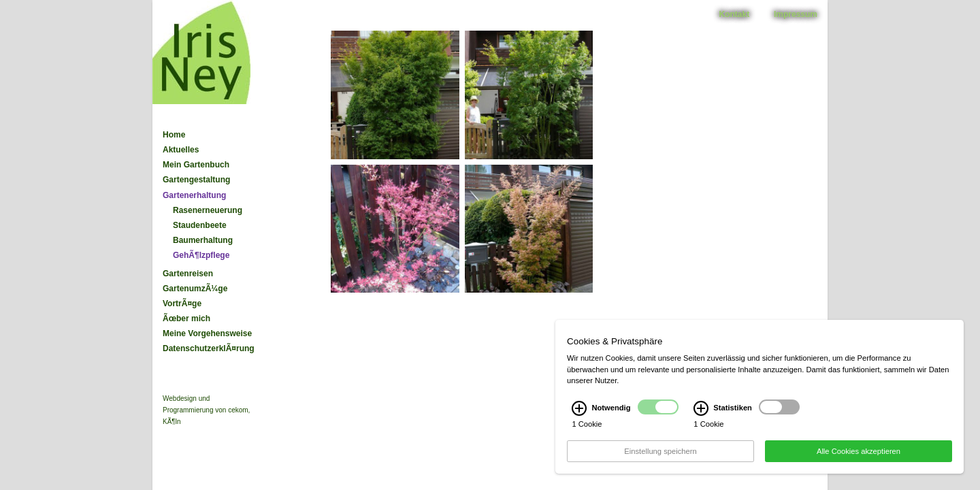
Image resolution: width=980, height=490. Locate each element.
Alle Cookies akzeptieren (859, 459)
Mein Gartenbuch (196, 165)
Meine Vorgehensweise (207, 333)
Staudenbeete (200, 225)
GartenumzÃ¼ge (195, 289)
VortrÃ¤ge (182, 304)
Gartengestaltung (196, 180)
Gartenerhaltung (194, 195)
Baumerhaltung (203, 240)
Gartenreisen (188, 274)
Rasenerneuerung (208, 210)
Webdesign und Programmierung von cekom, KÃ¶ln (206, 410)
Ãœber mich (186, 318)
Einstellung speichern (660, 459)
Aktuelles (181, 150)
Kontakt (735, 14)
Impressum (796, 14)
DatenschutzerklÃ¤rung (209, 348)
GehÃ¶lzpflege (201, 255)
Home (174, 135)
